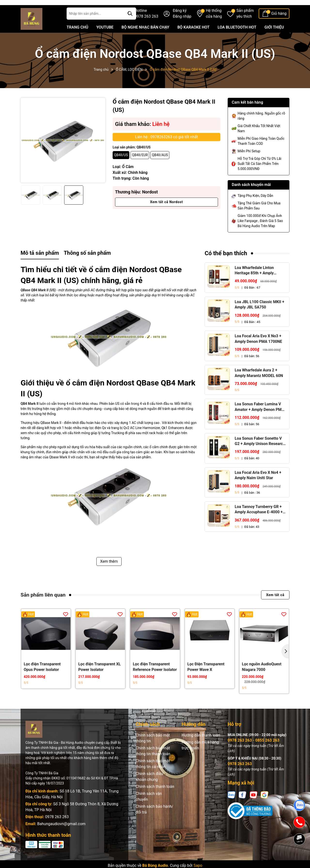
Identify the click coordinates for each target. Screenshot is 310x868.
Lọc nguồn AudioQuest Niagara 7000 (262, 678)
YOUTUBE (105, 38)
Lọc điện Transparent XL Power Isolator (99, 678)
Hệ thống (214, 25)
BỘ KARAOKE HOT (193, 38)
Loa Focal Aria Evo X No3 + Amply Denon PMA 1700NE (258, 350)
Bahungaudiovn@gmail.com (61, 835)
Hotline (147, 25)
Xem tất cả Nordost (167, 213)
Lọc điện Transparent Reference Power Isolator (155, 678)
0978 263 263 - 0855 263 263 (254, 751)
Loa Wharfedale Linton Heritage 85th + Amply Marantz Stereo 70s (254, 282)
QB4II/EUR (140, 166)
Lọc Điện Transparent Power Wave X (206, 678)
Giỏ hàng (279, 25)
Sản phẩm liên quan (43, 606)
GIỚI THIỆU (274, 38)
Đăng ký (180, 22)
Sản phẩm (245, 25)
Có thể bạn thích (226, 264)
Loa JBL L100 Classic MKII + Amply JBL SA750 (260, 316)
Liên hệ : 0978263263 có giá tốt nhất (167, 148)
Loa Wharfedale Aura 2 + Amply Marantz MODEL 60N (259, 384)
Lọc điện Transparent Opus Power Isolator (42, 678)
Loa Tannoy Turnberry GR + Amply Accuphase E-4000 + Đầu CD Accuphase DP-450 (259, 521)
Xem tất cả (275, 606)
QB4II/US (121, 166)
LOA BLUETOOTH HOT (237, 38)
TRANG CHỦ (77, 38)
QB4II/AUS (160, 166)
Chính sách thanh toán (155, 798)
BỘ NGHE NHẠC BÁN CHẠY (145, 38)
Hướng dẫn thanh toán (201, 746)
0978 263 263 (57, 828)
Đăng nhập (182, 27)
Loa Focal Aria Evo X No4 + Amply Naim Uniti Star (258, 486)
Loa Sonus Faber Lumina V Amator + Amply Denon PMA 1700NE (260, 418)
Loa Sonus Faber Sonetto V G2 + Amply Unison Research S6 (260, 452)
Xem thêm (109, 572)
